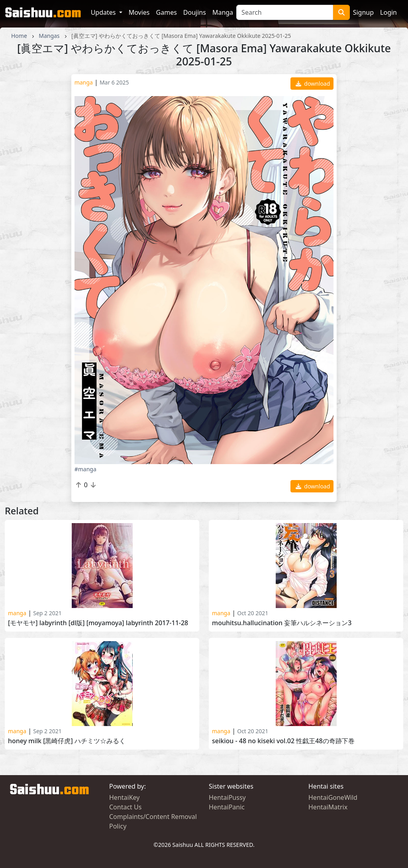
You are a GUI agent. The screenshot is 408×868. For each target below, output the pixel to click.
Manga (223, 12)
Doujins (195, 12)
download (313, 84)
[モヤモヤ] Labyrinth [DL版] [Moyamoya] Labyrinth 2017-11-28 (98, 623)
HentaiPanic (227, 807)
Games (167, 12)
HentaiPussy (227, 797)
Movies (139, 12)
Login (388, 12)
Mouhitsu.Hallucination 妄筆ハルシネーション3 (282, 623)
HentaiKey (124, 797)
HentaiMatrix (328, 807)
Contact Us (125, 807)
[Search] (285, 12)
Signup (363, 12)
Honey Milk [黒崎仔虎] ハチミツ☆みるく (67, 741)
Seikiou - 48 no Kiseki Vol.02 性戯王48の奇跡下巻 (283, 741)
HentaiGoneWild (333, 797)
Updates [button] (104, 12)
